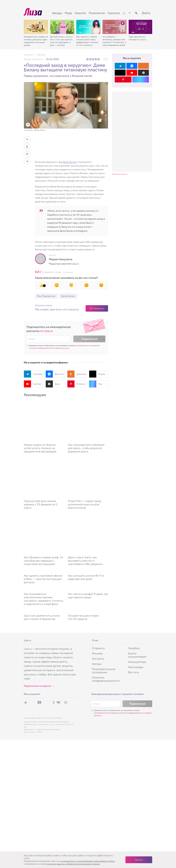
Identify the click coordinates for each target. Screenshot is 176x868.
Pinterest (76, 384)
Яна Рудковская (46, 296)
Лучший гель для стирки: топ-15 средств (84, 577)
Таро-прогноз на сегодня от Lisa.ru (137, 38)
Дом (126, 13)
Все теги (134, 632)
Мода (68, 13)
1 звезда (88, 59)
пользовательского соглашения (87, 346)
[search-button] (136, 13)
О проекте (98, 608)
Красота (80, 13)
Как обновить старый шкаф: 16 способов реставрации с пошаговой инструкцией (43, 520)
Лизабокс (134, 608)
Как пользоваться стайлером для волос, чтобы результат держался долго (86, 435)
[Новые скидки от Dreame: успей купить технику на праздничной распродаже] (44, 414)
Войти (146, 13)
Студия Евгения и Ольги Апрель (48, 689)
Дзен (53, 384)
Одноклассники (77, 374)
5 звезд (99, 59)
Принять (139, 860)
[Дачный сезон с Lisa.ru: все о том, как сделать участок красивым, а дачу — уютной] (62, 27)
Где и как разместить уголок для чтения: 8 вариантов (42, 577)
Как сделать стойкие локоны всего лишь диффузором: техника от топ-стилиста (87, 41)
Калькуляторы (137, 622)
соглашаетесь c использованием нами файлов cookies (88, 861)
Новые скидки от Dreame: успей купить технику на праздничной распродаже (40, 435)
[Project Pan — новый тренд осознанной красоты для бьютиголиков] (88, 457)
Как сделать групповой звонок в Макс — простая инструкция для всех (43, 539)
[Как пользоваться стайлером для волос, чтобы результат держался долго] (88, 414)
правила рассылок (62, 348)
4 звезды (96, 59)
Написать (99, 308)
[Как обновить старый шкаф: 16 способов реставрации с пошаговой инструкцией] (44, 500)
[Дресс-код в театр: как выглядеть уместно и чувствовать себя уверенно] (88, 500)
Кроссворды (136, 627)
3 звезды (93, 59)
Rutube (97, 374)
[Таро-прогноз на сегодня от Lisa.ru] (141, 27)
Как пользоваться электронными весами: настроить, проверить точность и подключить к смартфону (44, 559)
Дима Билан (70, 162)
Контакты (98, 618)
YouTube (32, 384)
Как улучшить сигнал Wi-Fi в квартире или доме (86, 537)
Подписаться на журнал (37, 646)
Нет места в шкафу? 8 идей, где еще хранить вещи (88, 555)
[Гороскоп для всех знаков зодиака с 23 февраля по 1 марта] (44, 457)
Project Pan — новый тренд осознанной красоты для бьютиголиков (85, 478)
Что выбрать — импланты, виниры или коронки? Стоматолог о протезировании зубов (114, 41)
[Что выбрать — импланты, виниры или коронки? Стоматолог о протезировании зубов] (115, 27)
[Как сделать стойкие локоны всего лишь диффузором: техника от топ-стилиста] (88, 27)
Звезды (57, 13)
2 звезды (90, 59)
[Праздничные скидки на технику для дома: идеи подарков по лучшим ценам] (36, 27)
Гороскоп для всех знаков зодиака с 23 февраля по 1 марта (41, 478)
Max (96, 384)
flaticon (40, 692)
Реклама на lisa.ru (120, 174)
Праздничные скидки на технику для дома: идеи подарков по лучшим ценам (36, 41)
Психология (97, 13)
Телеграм (33, 374)
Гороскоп (114, 13)
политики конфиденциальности (41, 348)
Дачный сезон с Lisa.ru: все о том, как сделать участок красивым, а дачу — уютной (61, 41)
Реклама (97, 613)
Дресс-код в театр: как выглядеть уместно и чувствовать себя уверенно (85, 520)
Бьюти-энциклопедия (137, 615)
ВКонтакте (55, 374)
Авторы (97, 624)
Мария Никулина (34, 59)
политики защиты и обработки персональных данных (73, 864)
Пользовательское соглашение (104, 631)
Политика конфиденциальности (106, 639)
